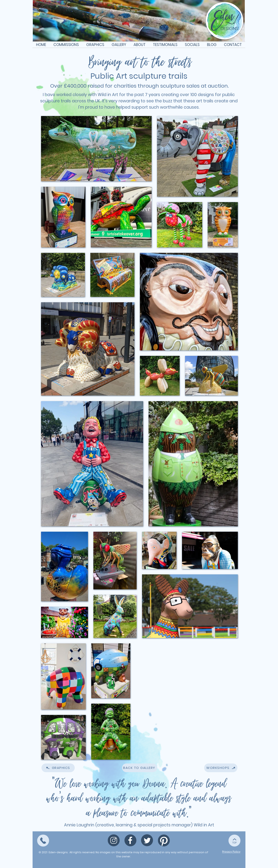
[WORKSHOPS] (221, 768)
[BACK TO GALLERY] (140, 768)
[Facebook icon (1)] (130, 840)
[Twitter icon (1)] (147, 840)
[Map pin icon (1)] (114, 840)
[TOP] (43, 841)
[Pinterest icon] (164, 840)
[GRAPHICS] (58, 768)
